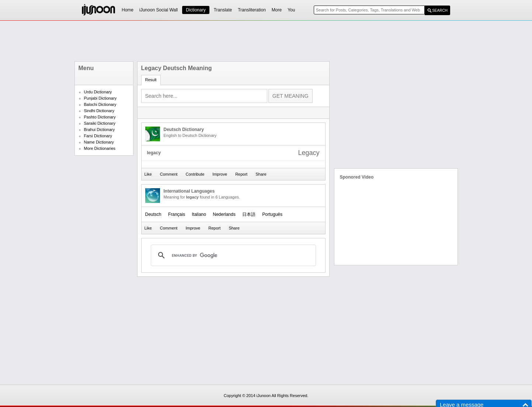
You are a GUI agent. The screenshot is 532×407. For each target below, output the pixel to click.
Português (272, 214)
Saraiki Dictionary (100, 123)
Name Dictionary (99, 142)
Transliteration (252, 10)
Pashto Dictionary (100, 117)
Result (151, 80)
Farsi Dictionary (98, 136)
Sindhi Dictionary (99, 111)
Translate (223, 10)
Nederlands (224, 214)
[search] (232, 255)
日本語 (249, 214)
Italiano (199, 214)
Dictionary (196, 10)
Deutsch (153, 214)
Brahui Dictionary (100, 130)
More (277, 10)
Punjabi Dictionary (100, 98)
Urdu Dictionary (98, 92)
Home (128, 10)
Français (177, 214)
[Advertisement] (266, 41)
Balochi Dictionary (100, 104)
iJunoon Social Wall (159, 10)
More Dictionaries (100, 148)
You (291, 10)
